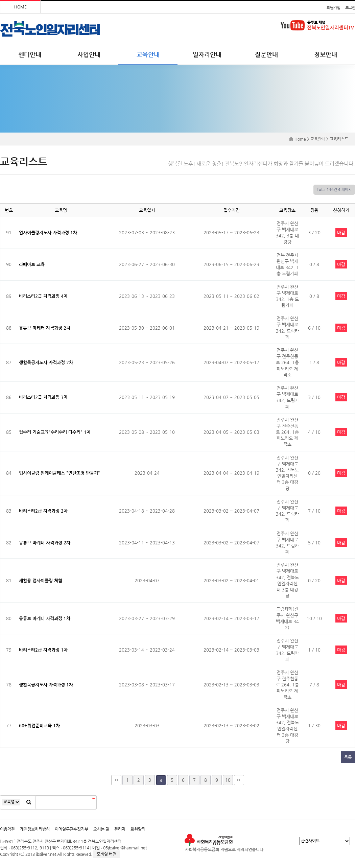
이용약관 (7, 829)
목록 (348, 757)
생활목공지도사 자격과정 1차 (46, 685)
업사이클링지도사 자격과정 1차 (48, 232)
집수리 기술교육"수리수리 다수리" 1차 (55, 432)
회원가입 (333, 7)
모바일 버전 (106, 854)
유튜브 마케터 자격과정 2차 (45, 328)
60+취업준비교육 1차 (39, 725)
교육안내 (148, 54)
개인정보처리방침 (35, 829)
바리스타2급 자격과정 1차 (43, 650)
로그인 (350, 7)
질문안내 (266, 54)
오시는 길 (101, 829)
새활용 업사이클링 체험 (41, 580)
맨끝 (239, 780)
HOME (20, 7)
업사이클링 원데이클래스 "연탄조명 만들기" (60, 473)
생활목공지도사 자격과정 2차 (46, 362)
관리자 (120, 829)
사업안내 (89, 54)
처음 (116, 780)
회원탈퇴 (138, 829)
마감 (341, 232)
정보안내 (326, 54)
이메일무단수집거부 (72, 829)
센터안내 (30, 54)
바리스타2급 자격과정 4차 (43, 296)
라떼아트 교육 (32, 264)
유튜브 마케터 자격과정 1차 (45, 618)
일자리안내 (207, 54)
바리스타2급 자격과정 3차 (43, 397)
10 (228, 780)
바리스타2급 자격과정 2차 (43, 511)
